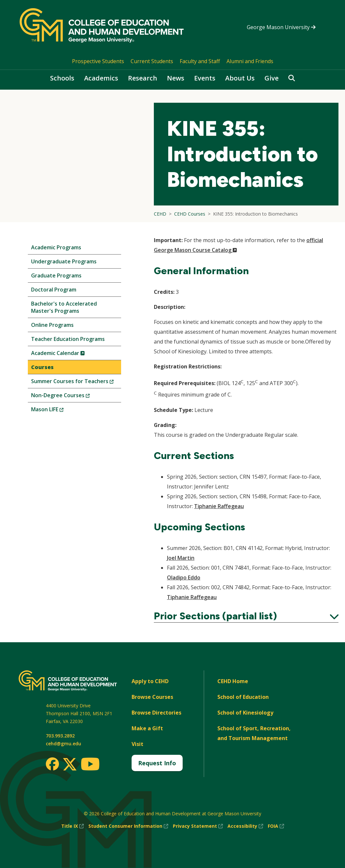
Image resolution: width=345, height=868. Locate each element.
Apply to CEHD (150, 681)
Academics (101, 78)
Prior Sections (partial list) (246, 616)
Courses (42, 367)
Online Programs (52, 325)
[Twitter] (70, 765)
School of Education (243, 697)
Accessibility (245, 826)
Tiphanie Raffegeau (219, 506)
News (176, 78)
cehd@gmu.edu (64, 744)
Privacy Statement (198, 826)
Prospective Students (98, 61)
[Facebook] (52, 764)
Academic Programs (56, 247)
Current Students (152, 61)
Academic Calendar (69, 354)
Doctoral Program (54, 290)
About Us (240, 78)
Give (272, 78)
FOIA (276, 826)
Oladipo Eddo (184, 577)
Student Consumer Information (128, 826)
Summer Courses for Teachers (76, 383)
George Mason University (281, 27)
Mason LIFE (58, 411)
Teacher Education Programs (68, 339)
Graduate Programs (56, 275)
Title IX (73, 826)
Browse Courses (152, 697)
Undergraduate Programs (64, 261)
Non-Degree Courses (71, 397)
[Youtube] (90, 765)
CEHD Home (233, 681)
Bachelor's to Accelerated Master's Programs (64, 307)
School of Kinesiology (245, 713)
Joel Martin (181, 558)
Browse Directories (156, 713)
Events (205, 78)
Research (143, 78)
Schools (62, 78)
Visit (137, 744)
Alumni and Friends (250, 61)
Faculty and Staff (200, 61)
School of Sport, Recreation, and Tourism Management (254, 733)
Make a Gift (147, 728)
